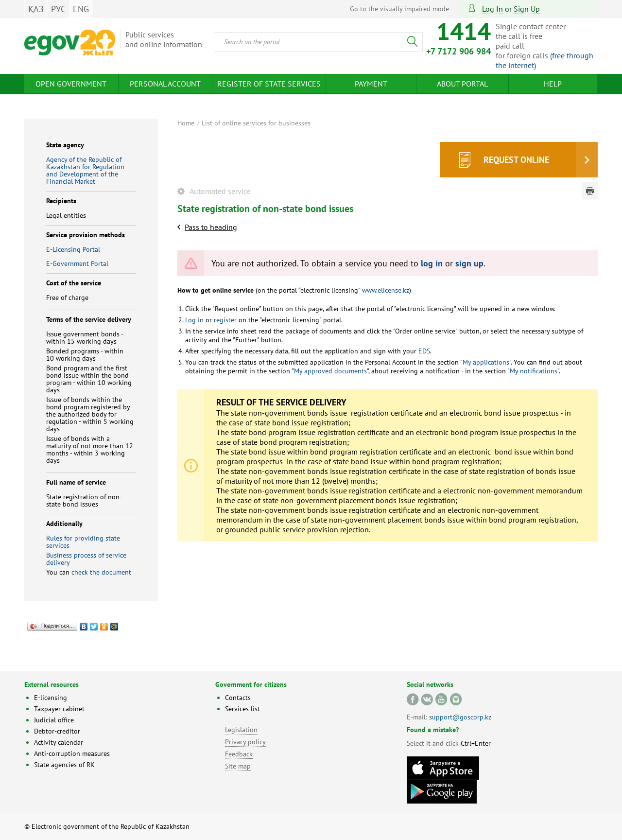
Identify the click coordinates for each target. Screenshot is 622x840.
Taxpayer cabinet (59, 709)
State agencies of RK (64, 765)
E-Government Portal (77, 263)
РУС (58, 9)
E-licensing (51, 698)
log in (432, 263)
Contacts (238, 698)
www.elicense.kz (385, 290)
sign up (527, 9)
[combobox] (318, 42)
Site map (238, 766)
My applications (486, 362)
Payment (371, 84)
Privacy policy (245, 742)
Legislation (241, 730)
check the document (101, 572)
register (224, 320)
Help (553, 84)
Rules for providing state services (83, 542)
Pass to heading (211, 227)
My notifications (534, 371)
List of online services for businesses (256, 123)
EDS (423, 351)
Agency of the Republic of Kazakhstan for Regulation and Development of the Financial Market (85, 170)
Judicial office (54, 720)
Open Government (71, 84)
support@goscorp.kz (460, 717)
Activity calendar (59, 742)
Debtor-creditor (57, 731)
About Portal (462, 84)
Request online (516, 160)
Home (186, 123)
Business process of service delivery (86, 559)
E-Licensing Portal (73, 249)
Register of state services (269, 84)
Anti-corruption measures (72, 753)
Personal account (165, 84)
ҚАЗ (36, 9)
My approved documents (330, 371)
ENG (81, 9)
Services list (242, 709)
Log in (492, 9)
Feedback (239, 754)
